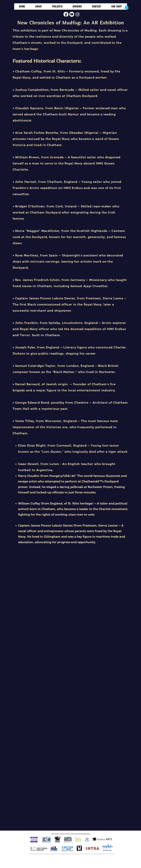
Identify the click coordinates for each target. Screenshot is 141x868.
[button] (57, 6)
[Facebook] (66, 14)
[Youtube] (72, 14)
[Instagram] (78, 14)
